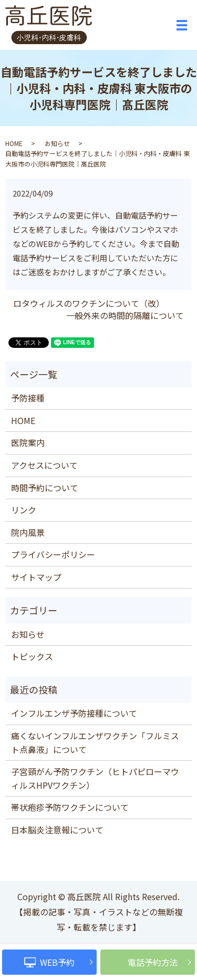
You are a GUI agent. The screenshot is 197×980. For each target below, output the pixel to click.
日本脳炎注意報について (57, 830)
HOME (14, 143)
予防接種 (28, 398)
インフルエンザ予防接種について (74, 713)
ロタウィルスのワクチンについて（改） (89, 303)
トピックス (32, 656)
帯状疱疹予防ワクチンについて (70, 807)
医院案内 (28, 442)
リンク (24, 510)
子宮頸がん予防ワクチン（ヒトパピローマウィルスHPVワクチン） (95, 778)
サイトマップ (36, 577)
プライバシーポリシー (53, 554)
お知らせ (57, 143)
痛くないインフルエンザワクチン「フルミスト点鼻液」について (95, 742)
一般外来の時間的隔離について (125, 315)
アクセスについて (44, 465)
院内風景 (28, 532)
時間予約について (45, 488)
